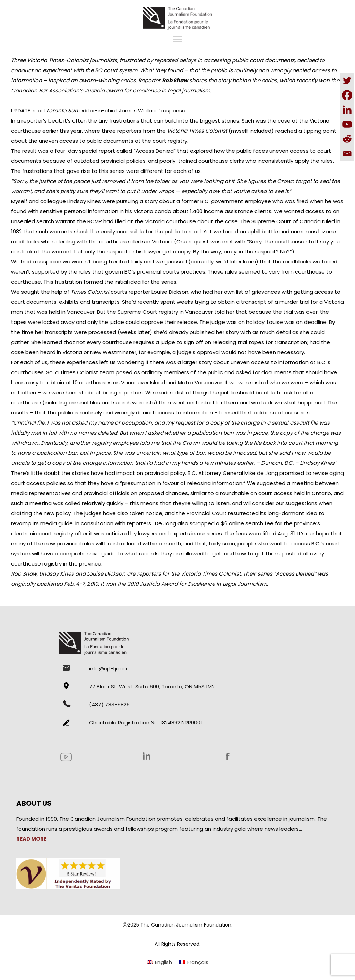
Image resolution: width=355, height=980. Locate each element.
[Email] (347, 153)
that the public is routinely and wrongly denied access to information (124, 413)
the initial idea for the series (140, 282)
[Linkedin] (347, 110)
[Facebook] (347, 95)
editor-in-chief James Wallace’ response (116, 111)
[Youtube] (347, 124)
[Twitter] (347, 81)
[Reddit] (347, 139)
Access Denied (155, 151)
